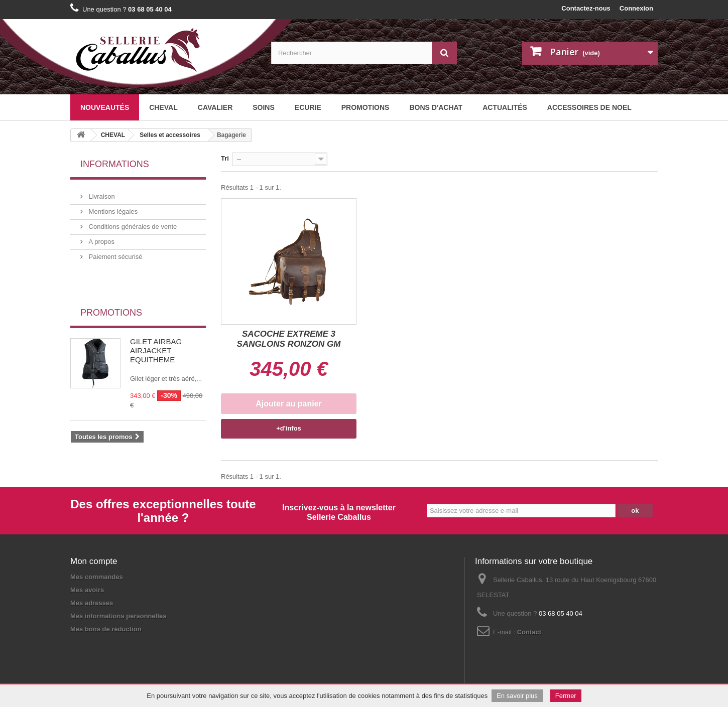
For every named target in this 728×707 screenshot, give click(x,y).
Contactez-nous (586, 8)
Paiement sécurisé (115, 253)
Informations (115, 164)
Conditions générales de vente (132, 223)
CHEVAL (163, 107)
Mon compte (94, 561)
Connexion (636, 8)
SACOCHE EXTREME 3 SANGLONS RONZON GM (289, 339)
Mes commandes (97, 577)
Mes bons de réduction (106, 629)
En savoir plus (517, 696)
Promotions (366, 107)
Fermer (566, 696)
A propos (101, 238)
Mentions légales (112, 207)
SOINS (264, 107)
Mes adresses (92, 603)
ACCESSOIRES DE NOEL (589, 107)
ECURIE (308, 107)
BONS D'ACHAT (436, 107)
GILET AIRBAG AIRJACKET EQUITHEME (156, 325)
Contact (529, 632)
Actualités (505, 107)
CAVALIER (215, 107)
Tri (225, 158)
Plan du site (142, 652)
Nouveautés (105, 107)
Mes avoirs (87, 590)
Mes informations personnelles (118, 616)
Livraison (101, 192)
